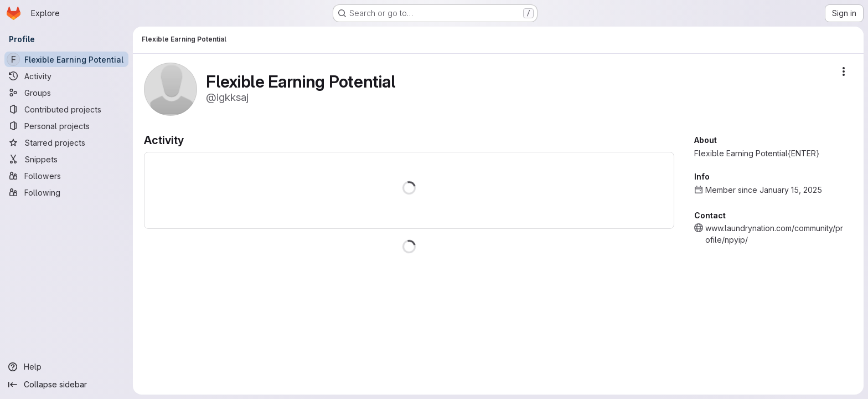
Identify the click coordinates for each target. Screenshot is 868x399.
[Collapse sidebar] (66, 385)
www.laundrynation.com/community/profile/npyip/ (774, 234)
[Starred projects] (66, 142)
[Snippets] (66, 159)
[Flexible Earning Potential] (66, 59)
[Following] (66, 192)
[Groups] (66, 93)
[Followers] (66, 176)
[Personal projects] (66, 126)
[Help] (66, 367)
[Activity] (66, 76)
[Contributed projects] (66, 109)
